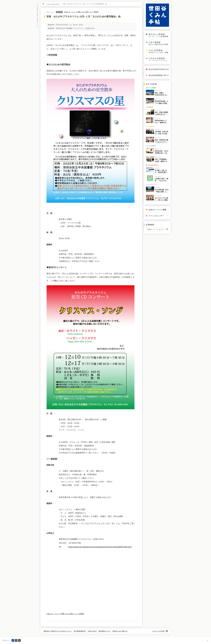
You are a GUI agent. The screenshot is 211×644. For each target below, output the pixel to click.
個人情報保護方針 (80, 631)
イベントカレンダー (53, 4)
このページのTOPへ (159, 631)
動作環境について (105, 631)
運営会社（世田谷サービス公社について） (58, 631)
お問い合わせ (92, 631)
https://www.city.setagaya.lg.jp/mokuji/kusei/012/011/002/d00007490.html (100, 547)
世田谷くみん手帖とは (120, 631)
